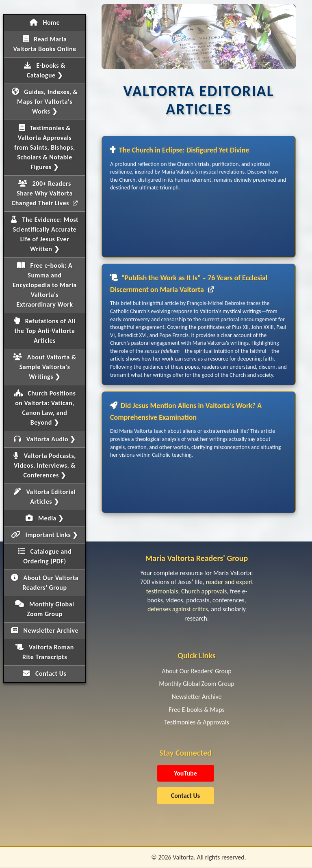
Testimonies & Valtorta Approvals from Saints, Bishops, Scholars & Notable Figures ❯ (44, 147)
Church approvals (204, 591)
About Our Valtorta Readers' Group (45, 583)
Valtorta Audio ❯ (45, 439)
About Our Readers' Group (196, 671)
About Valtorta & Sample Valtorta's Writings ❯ (45, 367)
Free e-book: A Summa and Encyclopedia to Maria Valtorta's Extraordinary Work (45, 285)
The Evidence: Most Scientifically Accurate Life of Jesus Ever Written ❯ (45, 234)
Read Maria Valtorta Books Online (44, 44)
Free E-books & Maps (197, 710)
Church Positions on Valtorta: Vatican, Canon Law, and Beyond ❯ (45, 408)
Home (45, 23)
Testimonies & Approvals (196, 722)
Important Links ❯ (45, 535)
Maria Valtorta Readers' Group (197, 558)
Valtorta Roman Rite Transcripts (44, 652)
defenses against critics (178, 609)
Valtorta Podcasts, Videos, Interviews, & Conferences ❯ (45, 465)
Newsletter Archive (45, 631)
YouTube (185, 773)
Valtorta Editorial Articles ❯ (45, 497)
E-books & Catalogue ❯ (45, 70)
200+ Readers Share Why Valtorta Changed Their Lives (42, 193)
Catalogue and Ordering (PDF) (45, 556)
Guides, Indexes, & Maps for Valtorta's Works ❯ (45, 102)
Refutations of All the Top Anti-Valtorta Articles (45, 331)
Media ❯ (44, 518)
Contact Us (44, 674)
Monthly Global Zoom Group (44, 609)
